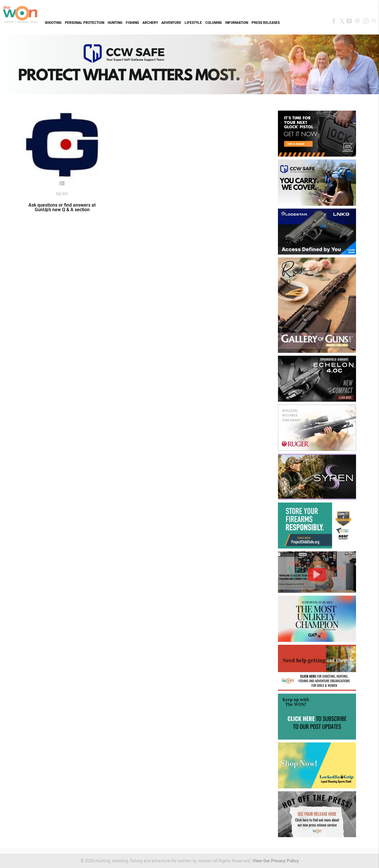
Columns (213, 23)
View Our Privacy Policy (276, 861)
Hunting (115, 23)
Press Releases (266, 23)
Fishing (132, 23)
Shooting (53, 23)
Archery (150, 23)
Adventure (171, 23)
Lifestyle (193, 23)
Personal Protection (85, 23)
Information (237, 23)
